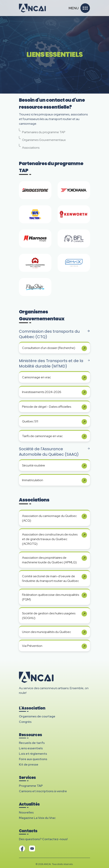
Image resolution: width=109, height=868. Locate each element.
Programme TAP (31, 786)
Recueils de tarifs (32, 743)
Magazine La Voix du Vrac (37, 818)
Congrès (25, 722)
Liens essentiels (31, 748)
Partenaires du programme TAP (42, 131)
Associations (29, 147)
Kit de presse (29, 764)
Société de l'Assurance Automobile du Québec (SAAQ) (54, 452)
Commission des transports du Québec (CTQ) (54, 334)
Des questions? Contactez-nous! (43, 839)
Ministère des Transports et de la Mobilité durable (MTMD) (54, 363)
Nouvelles (26, 812)
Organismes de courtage (37, 716)
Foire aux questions (33, 759)
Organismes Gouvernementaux (42, 139)
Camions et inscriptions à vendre (43, 791)
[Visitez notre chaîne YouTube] (32, 848)
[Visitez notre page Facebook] (22, 848)
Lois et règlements (33, 754)
